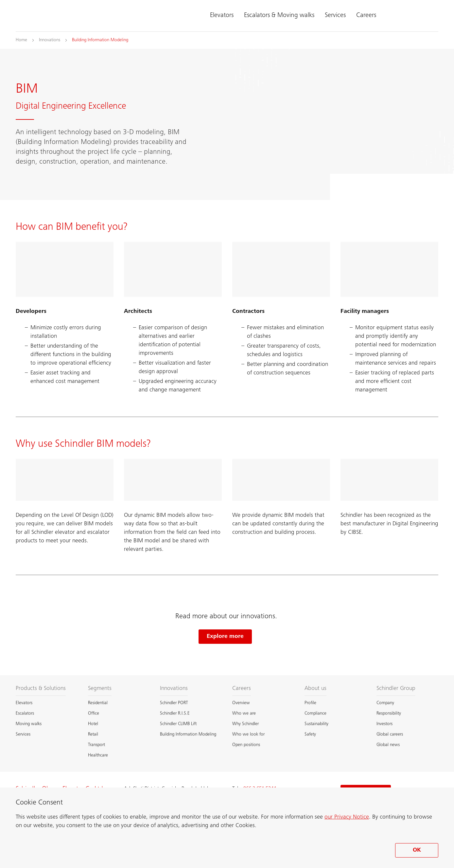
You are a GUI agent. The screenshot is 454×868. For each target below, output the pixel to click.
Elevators (222, 16)
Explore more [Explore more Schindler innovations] (225, 637)
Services (335, 16)
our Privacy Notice (347, 817)
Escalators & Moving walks (279, 16)
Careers (366, 16)
